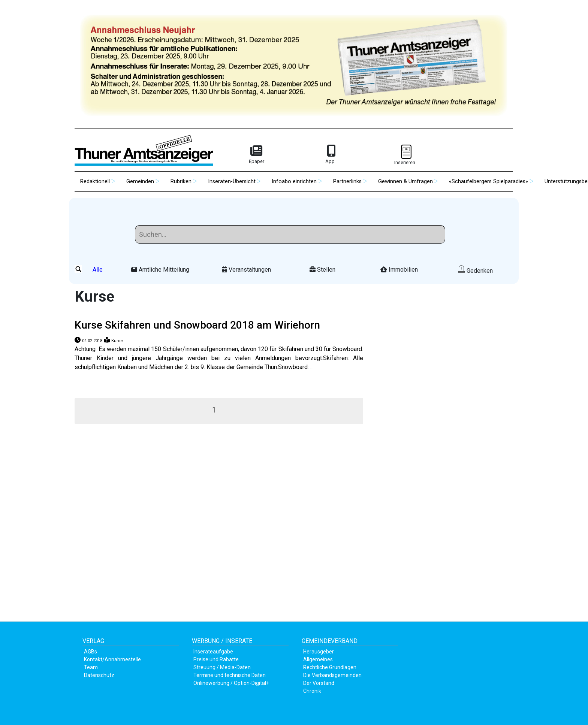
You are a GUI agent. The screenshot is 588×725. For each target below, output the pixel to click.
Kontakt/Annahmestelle (112, 659)
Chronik (312, 691)
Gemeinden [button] (140, 182)
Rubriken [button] (181, 182)
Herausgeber (319, 652)
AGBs (91, 652)
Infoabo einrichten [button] (294, 182)
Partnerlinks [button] (347, 182)
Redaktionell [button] (95, 182)
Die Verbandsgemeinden (332, 675)
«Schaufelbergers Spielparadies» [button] (489, 182)
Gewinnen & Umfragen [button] (405, 182)
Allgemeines (318, 659)
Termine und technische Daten (230, 675)
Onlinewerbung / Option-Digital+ (231, 683)
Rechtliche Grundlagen (330, 667)
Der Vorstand (319, 683)
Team (91, 667)
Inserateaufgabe (213, 652)
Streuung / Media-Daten (222, 667)
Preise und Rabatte (216, 659)
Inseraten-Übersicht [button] (232, 182)
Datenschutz (99, 675)
